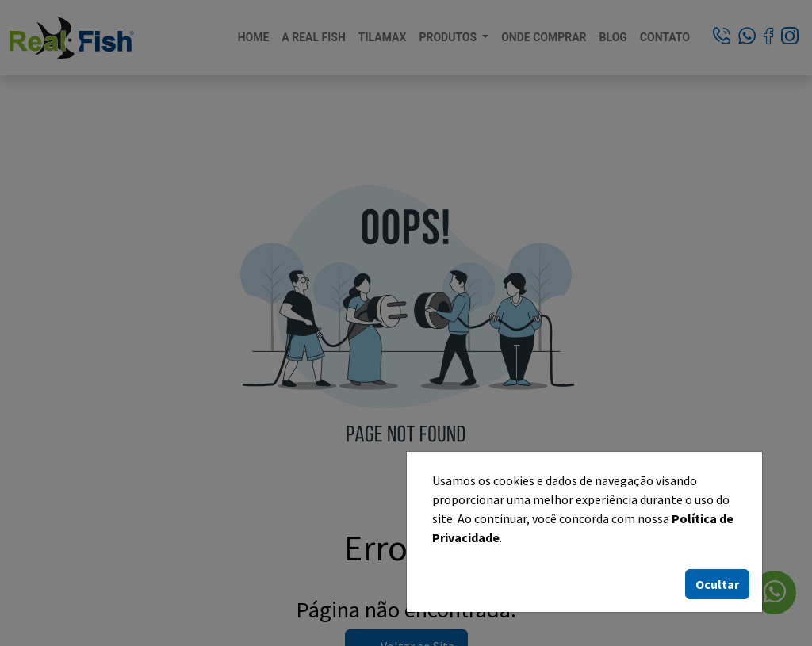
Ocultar (717, 584)
